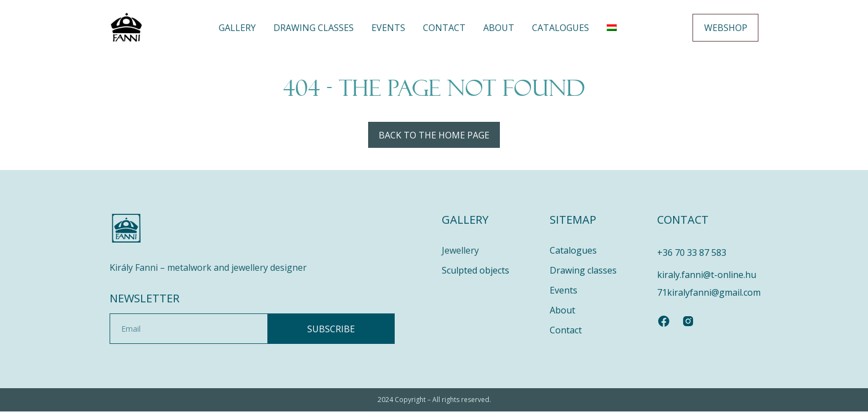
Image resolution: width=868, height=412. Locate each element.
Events (388, 28)
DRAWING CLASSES (314, 28)
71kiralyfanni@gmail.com (709, 293)
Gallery (237, 28)
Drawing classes (583, 271)
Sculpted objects (476, 271)
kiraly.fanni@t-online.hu (707, 275)
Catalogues (560, 28)
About (499, 28)
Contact (444, 28)
